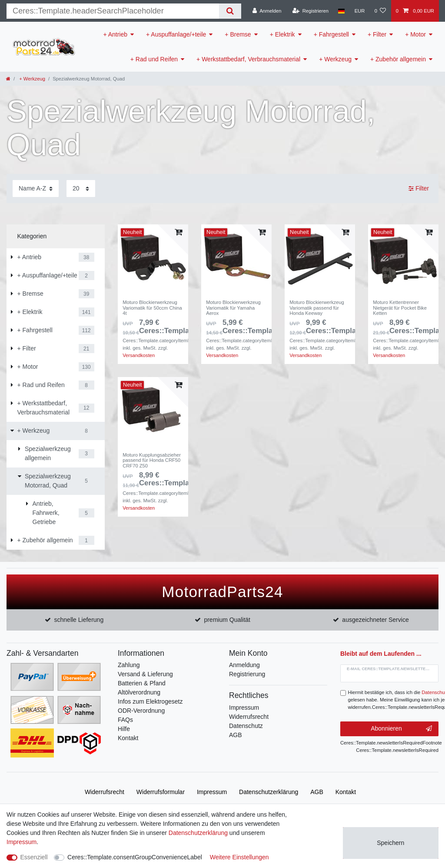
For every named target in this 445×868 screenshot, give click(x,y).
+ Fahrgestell (331, 34)
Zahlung (129, 665)
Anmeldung (244, 665)
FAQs (125, 720)
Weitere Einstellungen (239, 857)
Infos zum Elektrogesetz (150, 701)
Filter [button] (419, 189)
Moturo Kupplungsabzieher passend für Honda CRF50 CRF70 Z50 (152, 460)
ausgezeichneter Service (375, 620)
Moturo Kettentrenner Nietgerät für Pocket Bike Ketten (400, 308)
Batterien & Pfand (142, 683)
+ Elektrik (282, 34)
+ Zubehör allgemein (398, 59)
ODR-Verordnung (141, 711)
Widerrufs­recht (105, 792)
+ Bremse (238, 34)
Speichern (390, 843)
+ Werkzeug (335, 59)
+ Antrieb (115, 34)
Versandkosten (139, 355)
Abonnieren (401, 729)
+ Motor (415, 34)
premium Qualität (227, 620)
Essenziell (34, 857)
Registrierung (247, 674)
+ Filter (377, 34)
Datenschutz (246, 726)
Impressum (244, 708)
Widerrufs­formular (161, 792)
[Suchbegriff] (113, 11)
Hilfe (124, 729)
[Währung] (359, 11)
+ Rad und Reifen (154, 59)
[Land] (341, 11)
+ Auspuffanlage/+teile (176, 34)
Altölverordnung (139, 692)
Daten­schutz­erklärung (269, 792)
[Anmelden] (267, 11)
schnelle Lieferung (79, 620)
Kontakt (128, 738)
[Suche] (230, 11)
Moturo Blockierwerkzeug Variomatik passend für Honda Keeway (317, 308)
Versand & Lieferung (145, 674)
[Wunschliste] (380, 11)
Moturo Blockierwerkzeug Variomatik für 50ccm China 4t (152, 308)
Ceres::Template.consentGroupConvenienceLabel (135, 857)
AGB (236, 735)
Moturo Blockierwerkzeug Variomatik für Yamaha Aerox (233, 308)
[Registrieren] (311, 11)
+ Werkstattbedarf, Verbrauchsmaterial (248, 59)
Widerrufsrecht (249, 717)
